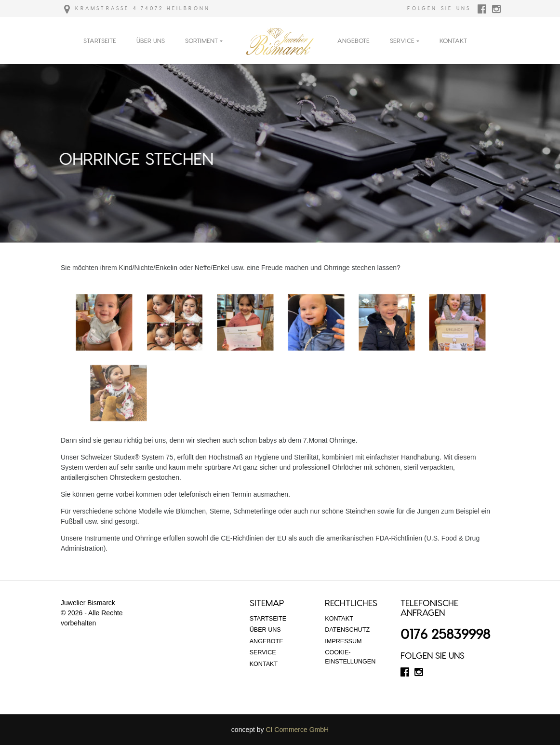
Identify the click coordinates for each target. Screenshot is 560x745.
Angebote (353, 40)
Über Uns (151, 40)
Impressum (343, 641)
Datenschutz (347, 630)
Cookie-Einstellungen (350, 657)
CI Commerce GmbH (297, 730)
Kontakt (453, 40)
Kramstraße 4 (101, 8)
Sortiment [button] (201, 40)
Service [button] (402, 40)
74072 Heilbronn (175, 8)
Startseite (100, 40)
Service (263, 652)
